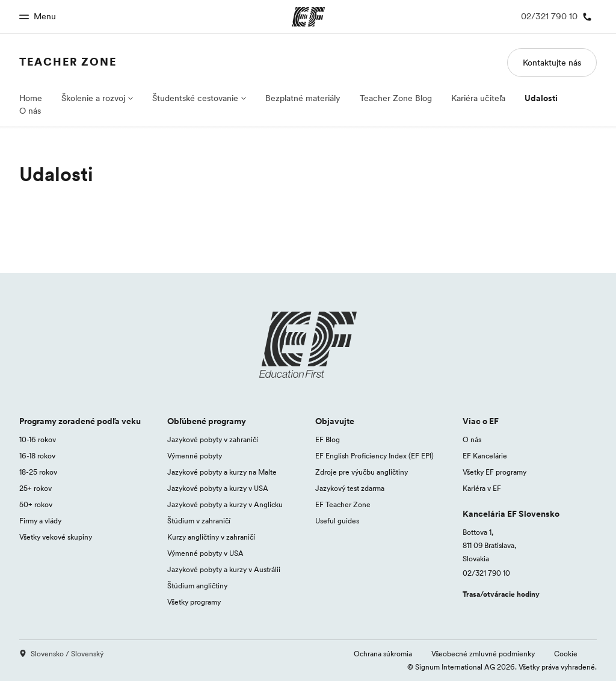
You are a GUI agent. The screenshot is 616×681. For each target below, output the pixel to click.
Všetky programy (194, 602)
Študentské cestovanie (195, 98)
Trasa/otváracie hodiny (501, 594)
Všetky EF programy (494, 472)
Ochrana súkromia (383, 654)
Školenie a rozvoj (93, 98)
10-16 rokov (38, 439)
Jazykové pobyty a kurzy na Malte (222, 472)
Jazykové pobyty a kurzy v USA (218, 488)
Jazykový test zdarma (350, 488)
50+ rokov (36, 504)
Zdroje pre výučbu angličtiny (362, 472)
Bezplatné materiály (303, 98)
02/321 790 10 (486, 573)
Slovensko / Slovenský (61, 654)
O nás (30, 111)
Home (31, 98)
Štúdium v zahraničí (199, 521)
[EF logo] (308, 345)
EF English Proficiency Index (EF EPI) (374, 456)
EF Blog (328, 439)
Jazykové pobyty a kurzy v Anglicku (225, 504)
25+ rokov (35, 488)
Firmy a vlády (40, 521)
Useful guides (337, 521)
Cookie (566, 654)
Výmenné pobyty (195, 456)
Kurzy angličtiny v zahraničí (211, 537)
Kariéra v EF (482, 488)
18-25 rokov (38, 472)
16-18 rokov (37, 456)
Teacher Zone (68, 62)
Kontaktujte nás (552, 63)
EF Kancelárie (485, 456)
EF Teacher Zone (343, 504)
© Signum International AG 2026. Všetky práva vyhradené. (502, 667)
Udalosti (541, 98)
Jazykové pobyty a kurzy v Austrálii (224, 569)
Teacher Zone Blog (396, 98)
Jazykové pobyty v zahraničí (213, 439)
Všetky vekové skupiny (56, 537)
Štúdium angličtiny (197, 586)
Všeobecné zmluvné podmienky (483, 654)
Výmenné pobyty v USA (205, 553)
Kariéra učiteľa (478, 98)
